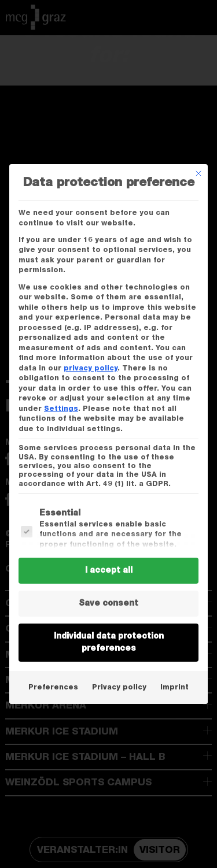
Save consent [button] (108, 603)
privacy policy (91, 368)
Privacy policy (119, 687)
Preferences (53, 687)
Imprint (174, 687)
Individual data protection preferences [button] (109, 642)
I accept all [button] (109, 570)
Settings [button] (61, 409)
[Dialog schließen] (198, 173)
